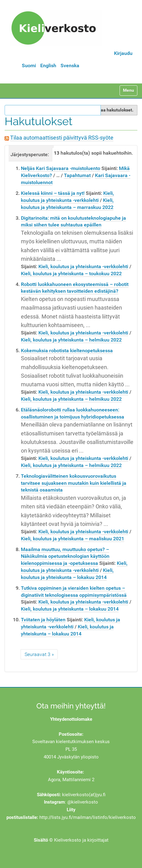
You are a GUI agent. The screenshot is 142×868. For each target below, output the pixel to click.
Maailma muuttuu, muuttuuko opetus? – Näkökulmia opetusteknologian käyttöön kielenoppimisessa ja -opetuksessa (65, 556)
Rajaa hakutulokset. (114, 110)
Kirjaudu (123, 53)
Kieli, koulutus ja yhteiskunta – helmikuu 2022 (71, 340)
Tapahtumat (77, 175)
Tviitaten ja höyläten (43, 620)
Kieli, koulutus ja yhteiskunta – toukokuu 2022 (71, 274)
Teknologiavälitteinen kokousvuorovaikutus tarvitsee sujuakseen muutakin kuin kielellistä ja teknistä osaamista (74, 483)
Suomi (29, 66)
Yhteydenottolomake (71, 719)
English (48, 66)
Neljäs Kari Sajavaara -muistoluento (61, 168)
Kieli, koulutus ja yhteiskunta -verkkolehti (83, 266)
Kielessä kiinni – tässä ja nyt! (53, 193)
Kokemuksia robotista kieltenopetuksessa (67, 351)
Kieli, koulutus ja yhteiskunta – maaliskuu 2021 (73, 539)
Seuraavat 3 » (39, 654)
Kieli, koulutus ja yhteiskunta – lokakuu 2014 (70, 609)
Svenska (70, 66)
